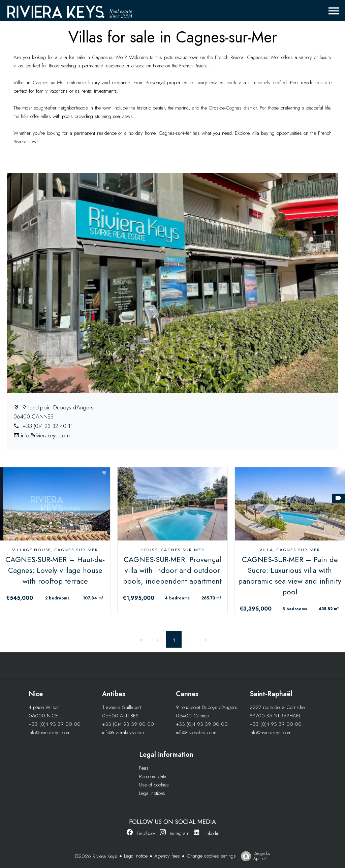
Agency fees (167, 856)
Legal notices (152, 793)
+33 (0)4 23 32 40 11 (47, 426)
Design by (254, 856)
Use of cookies (154, 785)
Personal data (153, 776)
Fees (144, 768)
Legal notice (136, 856)
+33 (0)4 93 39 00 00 (55, 724)
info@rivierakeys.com (45, 435)
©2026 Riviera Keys (96, 856)
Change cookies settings (211, 856)
